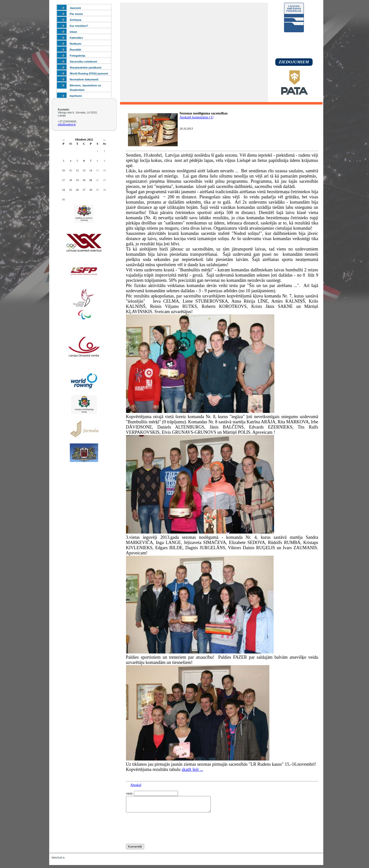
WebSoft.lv (58, 861)
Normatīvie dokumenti (84, 79)
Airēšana (76, 20)
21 (91, 180)
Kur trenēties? (79, 26)
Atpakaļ (136, 785)
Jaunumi (75, 8)
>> (104, 140)
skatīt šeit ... (192, 769)
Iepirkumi (76, 96)
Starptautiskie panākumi (86, 68)
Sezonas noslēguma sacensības (204, 113)
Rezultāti (76, 50)
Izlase (74, 32)
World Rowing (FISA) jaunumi (89, 73)
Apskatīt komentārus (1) (197, 117)
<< (63, 140)
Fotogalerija (78, 56)
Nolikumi (76, 44)
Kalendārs (76, 38)
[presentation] (164, 837)
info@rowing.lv (67, 124)
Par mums (76, 14)
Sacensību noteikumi (83, 62)
